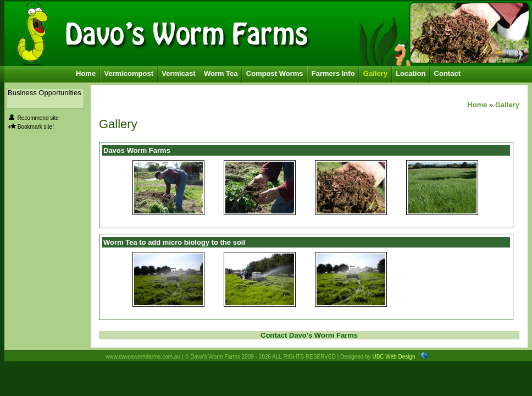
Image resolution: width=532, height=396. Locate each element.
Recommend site (38, 118)
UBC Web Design (394, 357)
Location (411, 73)
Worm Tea (221, 73)
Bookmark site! (36, 127)
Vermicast (178, 73)
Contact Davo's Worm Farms (309, 335)
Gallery (375, 73)
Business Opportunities (45, 93)
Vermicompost (129, 73)
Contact (447, 73)
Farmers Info (333, 73)
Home (86, 73)
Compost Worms (275, 73)
